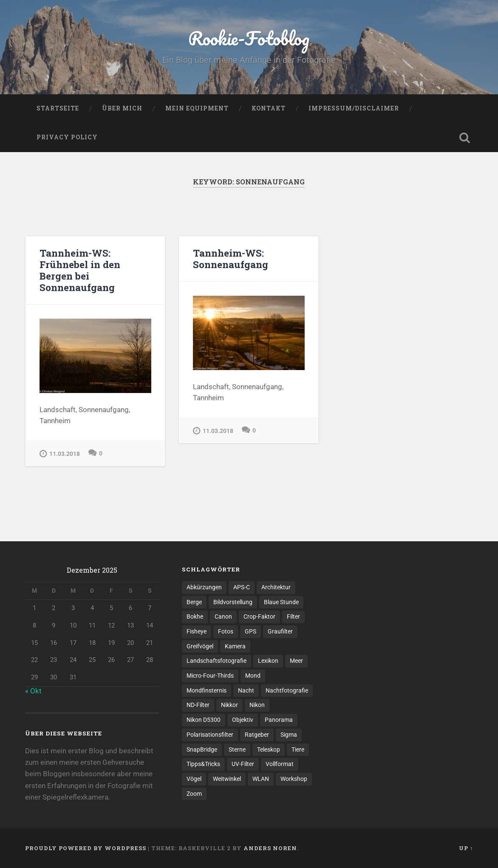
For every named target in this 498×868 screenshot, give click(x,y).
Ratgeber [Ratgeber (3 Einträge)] (257, 735)
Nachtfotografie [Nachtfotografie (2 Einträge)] (287, 690)
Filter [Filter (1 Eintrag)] (293, 616)
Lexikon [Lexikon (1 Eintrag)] (268, 661)
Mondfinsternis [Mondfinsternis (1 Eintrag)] (207, 690)
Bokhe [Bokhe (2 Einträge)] (195, 616)
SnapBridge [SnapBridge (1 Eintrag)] (202, 749)
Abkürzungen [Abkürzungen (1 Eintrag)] (204, 587)
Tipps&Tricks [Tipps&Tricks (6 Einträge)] (203, 764)
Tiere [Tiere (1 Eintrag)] (298, 749)
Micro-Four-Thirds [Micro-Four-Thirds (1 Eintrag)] (210, 676)
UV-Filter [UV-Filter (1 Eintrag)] (243, 764)
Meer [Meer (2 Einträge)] (296, 661)
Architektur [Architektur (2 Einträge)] (276, 587)
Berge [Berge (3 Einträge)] (194, 602)
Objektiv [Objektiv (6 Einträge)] (243, 720)
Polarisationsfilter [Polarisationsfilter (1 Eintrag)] (210, 735)
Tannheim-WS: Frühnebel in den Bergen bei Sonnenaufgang (80, 270)
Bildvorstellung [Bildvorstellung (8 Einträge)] (233, 602)
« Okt (33, 691)
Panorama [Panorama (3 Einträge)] (279, 720)
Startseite (58, 108)
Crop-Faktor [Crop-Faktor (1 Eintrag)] (259, 616)
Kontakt (269, 108)
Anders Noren (270, 848)
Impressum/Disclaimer (354, 108)
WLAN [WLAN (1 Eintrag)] (261, 779)
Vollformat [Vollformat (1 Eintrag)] (280, 764)
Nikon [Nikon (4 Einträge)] (257, 705)
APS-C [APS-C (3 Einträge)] (242, 587)
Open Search (464, 138)
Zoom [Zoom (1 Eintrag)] (194, 794)
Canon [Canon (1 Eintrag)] (223, 616)
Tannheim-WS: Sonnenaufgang (231, 259)
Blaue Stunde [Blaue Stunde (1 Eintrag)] (281, 602)
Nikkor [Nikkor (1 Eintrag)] (229, 705)
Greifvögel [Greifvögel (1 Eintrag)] (200, 646)
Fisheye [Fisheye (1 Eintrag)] (197, 631)
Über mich (122, 108)
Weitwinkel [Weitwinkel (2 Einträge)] (227, 779)
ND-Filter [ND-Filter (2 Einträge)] (198, 705)
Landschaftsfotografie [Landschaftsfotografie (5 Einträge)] (216, 661)
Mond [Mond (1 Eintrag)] (253, 676)
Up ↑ (466, 848)
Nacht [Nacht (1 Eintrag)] (246, 690)
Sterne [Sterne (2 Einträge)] (237, 749)
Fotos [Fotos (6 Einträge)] (226, 631)
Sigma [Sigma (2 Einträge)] (289, 735)
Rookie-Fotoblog (249, 38)
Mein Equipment (197, 108)
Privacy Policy (67, 137)
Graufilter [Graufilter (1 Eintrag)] (280, 631)
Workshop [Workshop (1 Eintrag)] (294, 779)
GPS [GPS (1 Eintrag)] (250, 631)
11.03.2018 (60, 454)
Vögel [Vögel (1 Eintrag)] (194, 779)
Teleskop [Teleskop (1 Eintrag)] (269, 749)
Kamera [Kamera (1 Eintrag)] (235, 646)
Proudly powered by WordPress (86, 848)
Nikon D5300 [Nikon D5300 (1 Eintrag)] (204, 720)
